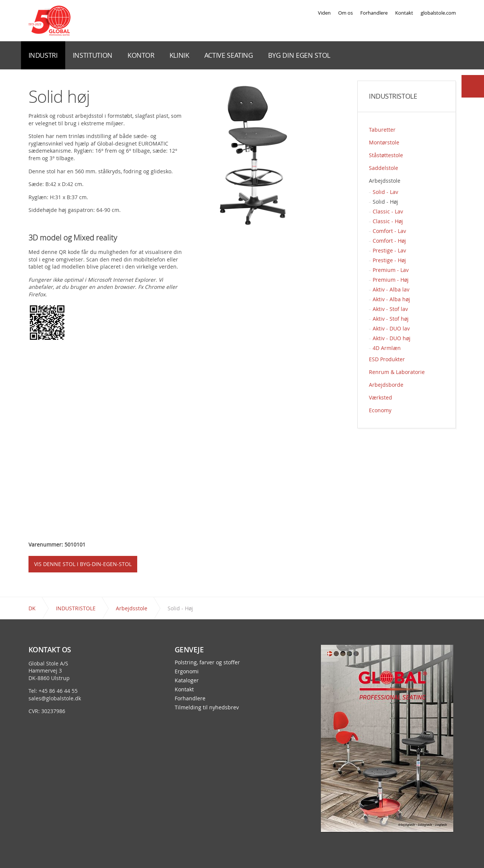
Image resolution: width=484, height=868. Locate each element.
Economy (380, 410)
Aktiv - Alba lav (391, 289)
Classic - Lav (388, 211)
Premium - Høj (391, 280)
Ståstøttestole (386, 155)
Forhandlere (374, 13)
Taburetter (382, 130)
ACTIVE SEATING (229, 55)
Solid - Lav (385, 192)
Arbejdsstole (385, 181)
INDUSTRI (43, 55)
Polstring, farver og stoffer (207, 662)
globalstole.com (438, 13)
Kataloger (187, 680)
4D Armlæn (387, 348)
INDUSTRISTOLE (393, 96)
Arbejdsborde (386, 385)
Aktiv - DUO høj (392, 338)
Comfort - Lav (389, 231)
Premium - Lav (391, 270)
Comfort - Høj (389, 241)
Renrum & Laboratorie (397, 372)
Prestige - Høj (389, 260)
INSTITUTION (93, 55)
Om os (345, 13)
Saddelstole (384, 168)
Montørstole (384, 142)
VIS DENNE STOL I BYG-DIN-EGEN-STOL (83, 564)
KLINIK (179, 55)
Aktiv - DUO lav (391, 328)
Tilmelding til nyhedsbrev (207, 707)
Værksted (381, 397)
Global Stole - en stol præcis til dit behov (49, 21)
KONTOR (141, 55)
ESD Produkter (387, 359)
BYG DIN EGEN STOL (299, 55)
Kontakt (404, 13)
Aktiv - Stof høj (391, 319)
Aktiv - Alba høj (391, 299)
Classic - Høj (388, 221)
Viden (324, 13)
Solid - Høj (385, 202)
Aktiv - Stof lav (390, 309)
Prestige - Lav (389, 250)
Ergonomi (187, 671)
